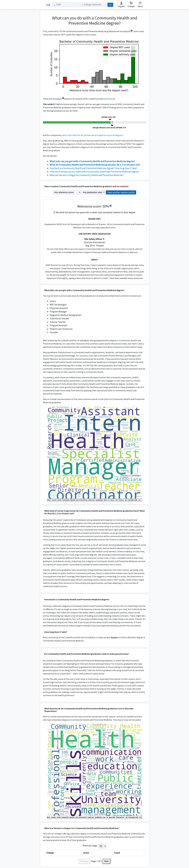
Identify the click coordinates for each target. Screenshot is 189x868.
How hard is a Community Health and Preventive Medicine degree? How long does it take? (94, 168)
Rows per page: (90, 846)
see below (110, 99)
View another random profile (121, 192)
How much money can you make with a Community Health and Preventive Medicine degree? (95, 172)
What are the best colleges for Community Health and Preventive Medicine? (87, 175)
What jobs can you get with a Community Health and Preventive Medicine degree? (92, 161)
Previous (85, 861)
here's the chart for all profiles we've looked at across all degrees (92, 135)
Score (86, 853)
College (50, 853)
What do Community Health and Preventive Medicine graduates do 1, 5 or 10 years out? (95, 165)
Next (106, 861)
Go (110, 5)
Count (117, 853)
